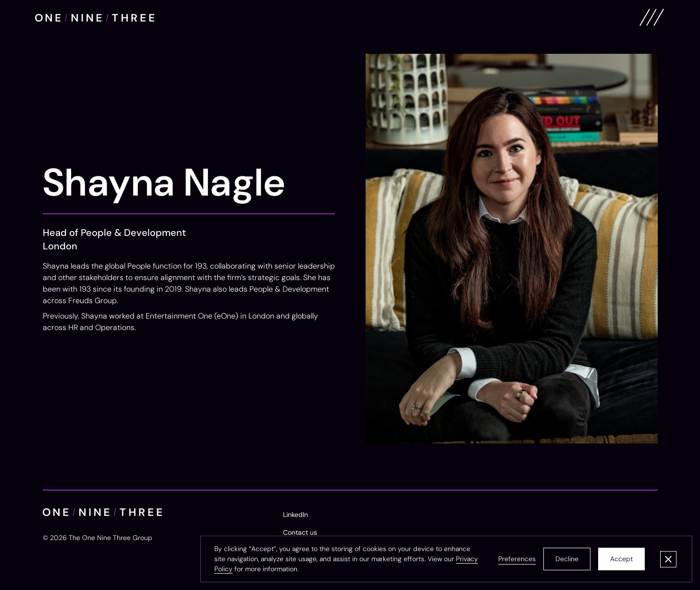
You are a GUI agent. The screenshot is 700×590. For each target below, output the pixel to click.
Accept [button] (621, 559)
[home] (95, 17)
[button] (517, 559)
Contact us (300, 532)
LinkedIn (295, 515)
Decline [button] (567, 559)
